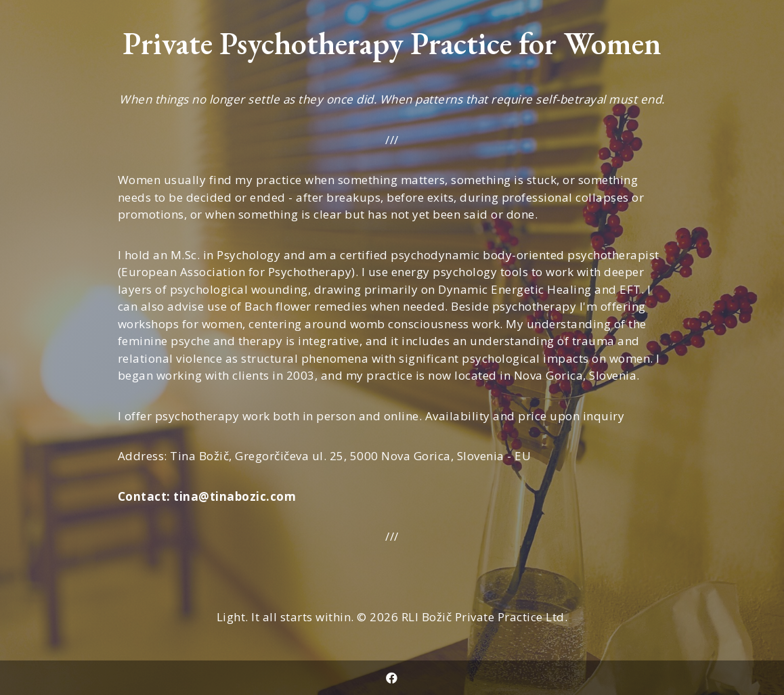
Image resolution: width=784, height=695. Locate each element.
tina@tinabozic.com (235, 496)
